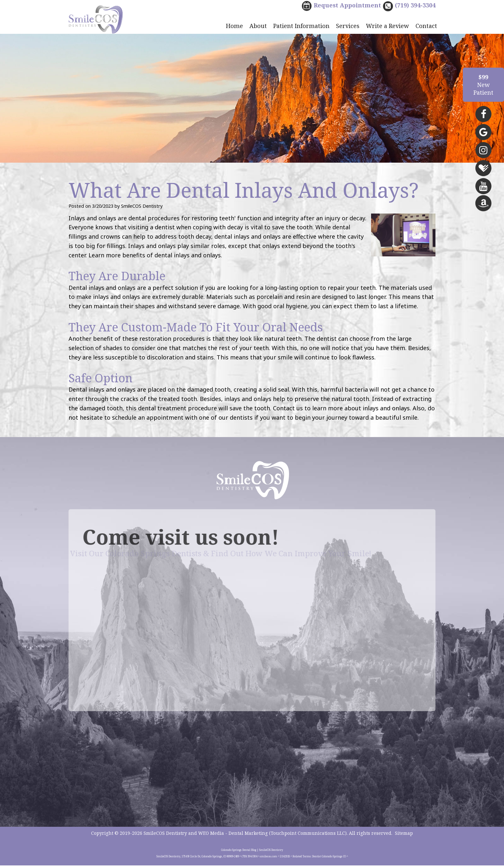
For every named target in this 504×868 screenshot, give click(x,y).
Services (348, 26)
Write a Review (387, 26)
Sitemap (404, 836)
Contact (426, 26)
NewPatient (483, 85)
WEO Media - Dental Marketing (233, 836)
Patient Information (301, 26)
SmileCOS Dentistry (165, 836)
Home (234, 26)
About (258, 26)
